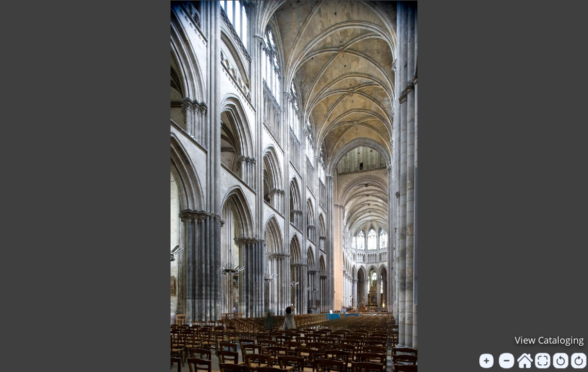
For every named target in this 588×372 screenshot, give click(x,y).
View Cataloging (549, 340)
